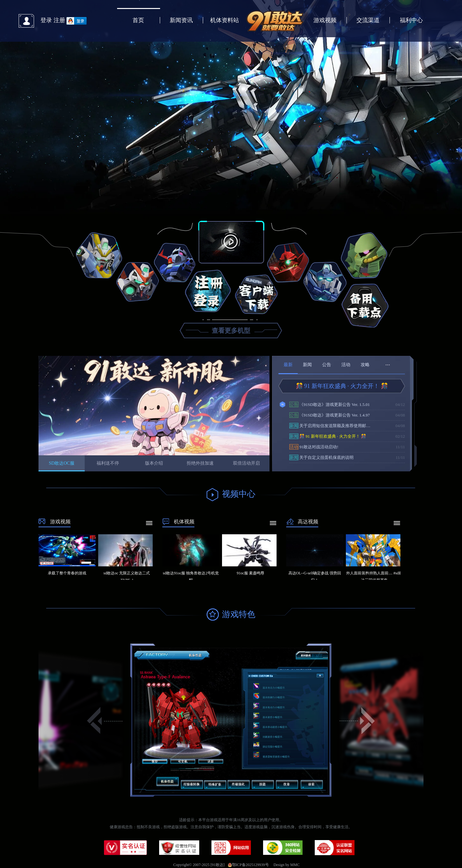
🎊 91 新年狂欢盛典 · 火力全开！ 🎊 (342, 386)
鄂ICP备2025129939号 (248, 865)
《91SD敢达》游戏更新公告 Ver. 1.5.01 (329, 404)
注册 (59, 20)
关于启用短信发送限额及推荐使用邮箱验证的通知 (332, 426)
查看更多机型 (231, 331)
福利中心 (411, 20)
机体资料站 (225, 20)
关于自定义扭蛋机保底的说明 (321, 457)
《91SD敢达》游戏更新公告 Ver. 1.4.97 (329, 415)
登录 (46, 20)
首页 (138, 20)
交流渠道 (368, 20)
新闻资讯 (181, 20)
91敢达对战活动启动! (314, 447)
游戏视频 (325, 20)
